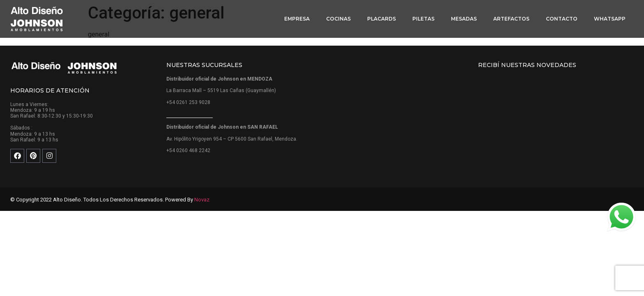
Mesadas (464, 19)
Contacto (562, 19)
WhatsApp (610, 19)
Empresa (297, 19)
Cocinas (338, 19)
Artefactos (511, 19)
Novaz (202, 200)
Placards (382, 19)
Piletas (423, 19)
